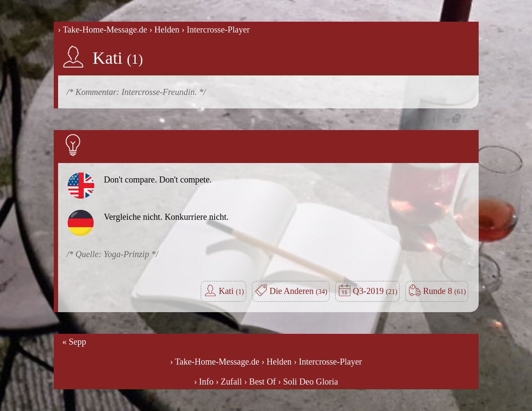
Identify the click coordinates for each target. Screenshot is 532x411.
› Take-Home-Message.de (103, 29)
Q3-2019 (375, 291)
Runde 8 (445, 291)
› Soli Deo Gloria (308, 382)
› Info (204, 382)
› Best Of (260, 382)
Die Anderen (299, 291)
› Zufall (229, 382)
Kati (118, 58)
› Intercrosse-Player (216, 29)
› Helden (164, 29)
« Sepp (74, 342)
